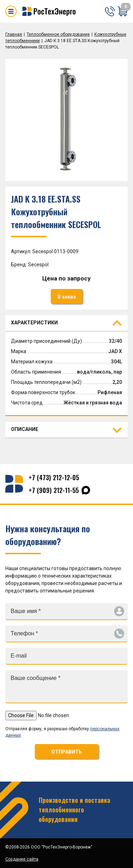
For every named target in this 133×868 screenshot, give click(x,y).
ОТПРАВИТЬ (67, 752)
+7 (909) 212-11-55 (54, 490)
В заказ (67, 297)
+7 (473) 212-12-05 (54, 477)
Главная (14, 34)
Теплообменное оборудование (58, 34)
